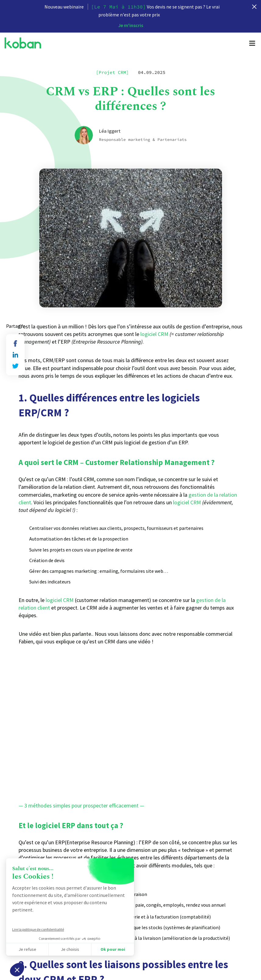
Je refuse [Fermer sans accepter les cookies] (27, 949)
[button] (17, 970)
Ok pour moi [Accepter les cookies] (113, 949)
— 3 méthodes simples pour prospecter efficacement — (81, 805)
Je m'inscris (131, 25)
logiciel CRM (154, 334)
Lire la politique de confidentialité (38, 929)
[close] (254, 7)
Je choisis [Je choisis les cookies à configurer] (70, 949)
